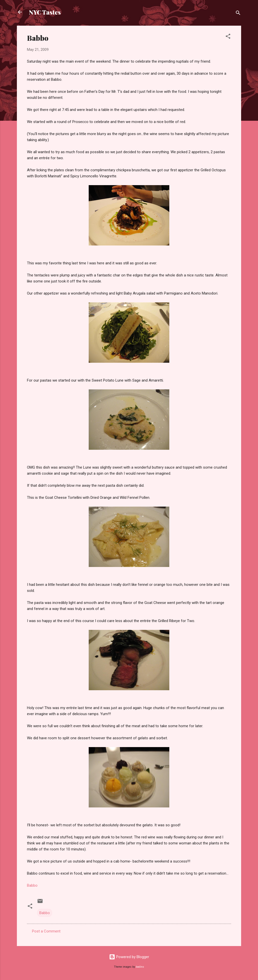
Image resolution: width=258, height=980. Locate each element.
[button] (228, 37)
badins (140, 967)
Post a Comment (46, 931)
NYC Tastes (45, 12)
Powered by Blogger (129, 957)
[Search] (238, 14)
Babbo (32, 885)
